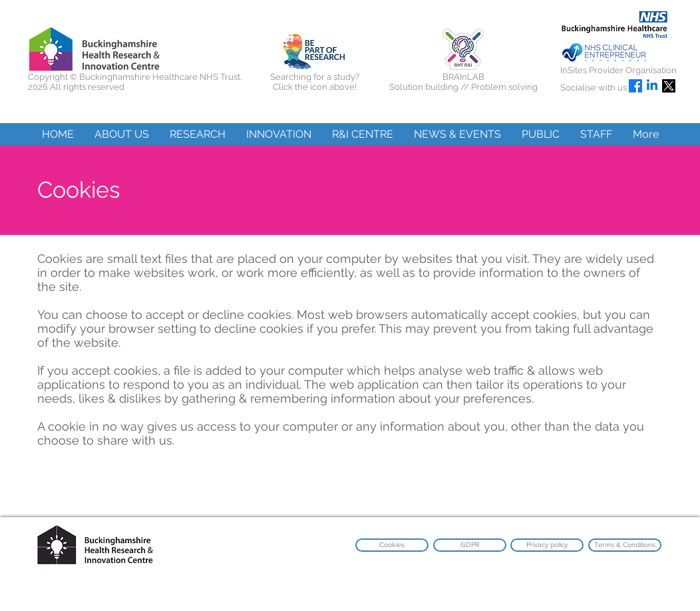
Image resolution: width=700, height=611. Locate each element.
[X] (669, 86)
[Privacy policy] (547, 545)
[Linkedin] (652, 86)
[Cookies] (392, 545)
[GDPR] (470, 545)
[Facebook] (635, 86)
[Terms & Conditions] (625, 545)
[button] (121, 134)
